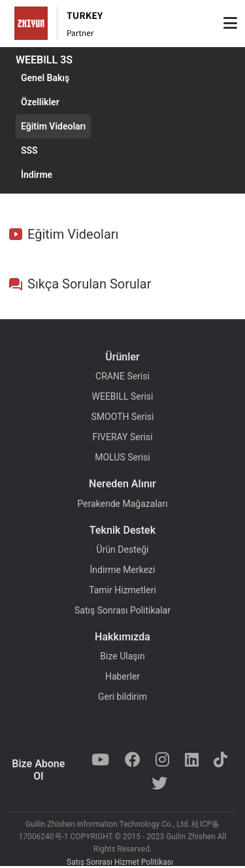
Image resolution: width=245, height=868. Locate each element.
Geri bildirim (122, 697)
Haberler (122, 676)
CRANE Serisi (122, 376)
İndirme (37, 175)
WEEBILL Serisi (123, 396)
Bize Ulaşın (122, 656)
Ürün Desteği (123, 549)
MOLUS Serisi (122, 457)
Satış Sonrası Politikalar (122, 610)
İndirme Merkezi (123, 570)
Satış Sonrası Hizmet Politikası (120, 862)
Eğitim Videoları (53, 126)
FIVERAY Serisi (123, 437)
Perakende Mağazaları (122, 504)
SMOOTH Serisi (123, 417)
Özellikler (40, 102)
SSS (29, 150)
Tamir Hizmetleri (122, 590)
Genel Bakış (45, 78)
